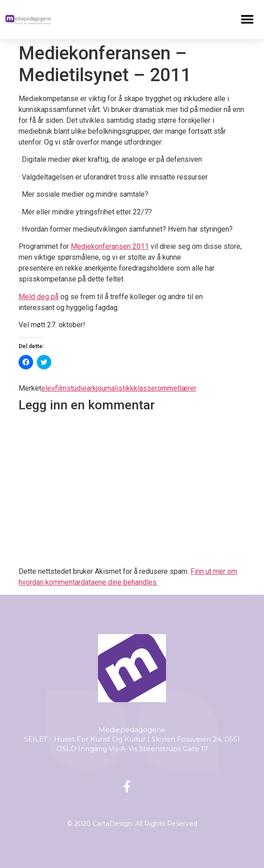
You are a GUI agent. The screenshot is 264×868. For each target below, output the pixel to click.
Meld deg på (39, 297)
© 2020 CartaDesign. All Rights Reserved (132, 824)
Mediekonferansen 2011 (110, 246)
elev (48, 388)
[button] (247, 19)
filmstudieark (76, 388)
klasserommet (157, 388)
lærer (188, 388)
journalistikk (115, 388)
